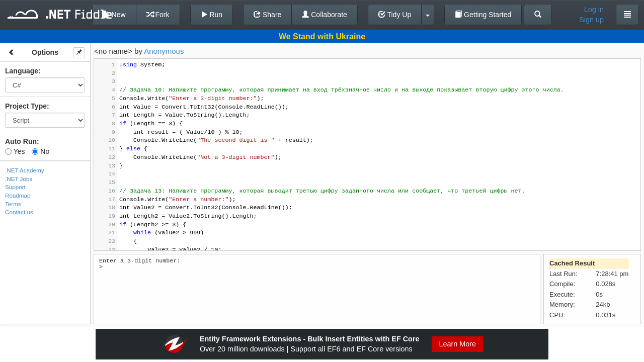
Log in (594, 10)
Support (15, 187)
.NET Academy (25, 170)
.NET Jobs (19, 179)
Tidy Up (395, 15)
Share (267, 15)
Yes (15, 151)
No (41, 151)
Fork (158, 15)
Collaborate (325, 15)
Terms (13, 204)
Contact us (19, 212)
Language (22, 71)
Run (212, 15)
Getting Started (483, 15)
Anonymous (164, 51)
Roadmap (18, 195)
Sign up (591, 20)
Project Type (26, 106)
